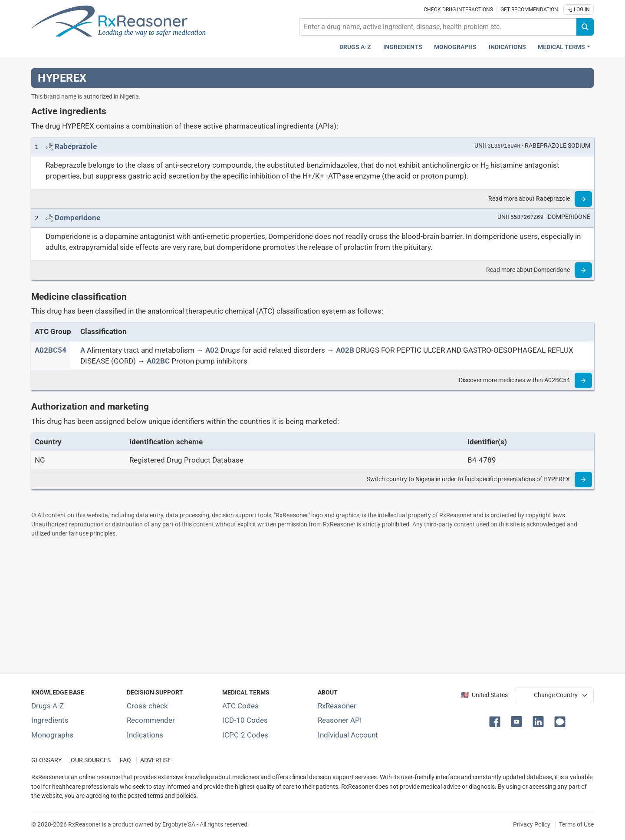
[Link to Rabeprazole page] (76, 146)
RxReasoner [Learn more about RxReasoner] (337, 706)
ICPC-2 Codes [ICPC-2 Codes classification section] (245, 735)
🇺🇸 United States (484, 695)
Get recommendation (529, 10)
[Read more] (583, 199)
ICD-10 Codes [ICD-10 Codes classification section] (245, 720)
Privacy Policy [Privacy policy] (532, 824)
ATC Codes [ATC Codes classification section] (240, 706)
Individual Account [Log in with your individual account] (348, 735)
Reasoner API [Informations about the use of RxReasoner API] (340, 720)
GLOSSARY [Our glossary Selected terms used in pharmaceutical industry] (46, 760)
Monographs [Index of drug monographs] (52, 735)
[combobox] (438, 27)
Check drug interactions (458, 10)
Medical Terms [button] (561, 47)
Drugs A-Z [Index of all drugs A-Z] (48, 706)
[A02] (212, 350)
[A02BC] (158, 361)
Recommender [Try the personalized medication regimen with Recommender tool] (151, 720)
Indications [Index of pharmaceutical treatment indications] (145, 735)
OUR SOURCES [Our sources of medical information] (91, 760)
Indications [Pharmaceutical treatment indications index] (507, 47)
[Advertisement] (292, 605)
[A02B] (345, 350)
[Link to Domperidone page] (77, 218)
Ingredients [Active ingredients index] (403, 47)
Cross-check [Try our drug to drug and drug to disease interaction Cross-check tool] (147, 706)
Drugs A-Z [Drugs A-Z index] (355, 47)
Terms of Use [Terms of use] (576, 824)
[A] (83, 350)
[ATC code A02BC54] (51, 350)
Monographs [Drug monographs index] (455, 47)
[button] (497, 721)
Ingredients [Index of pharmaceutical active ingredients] (50, 720)
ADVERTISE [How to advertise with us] (156, 760)
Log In (579, 10)
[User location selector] (554, 695)
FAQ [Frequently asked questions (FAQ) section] (125, 760)
